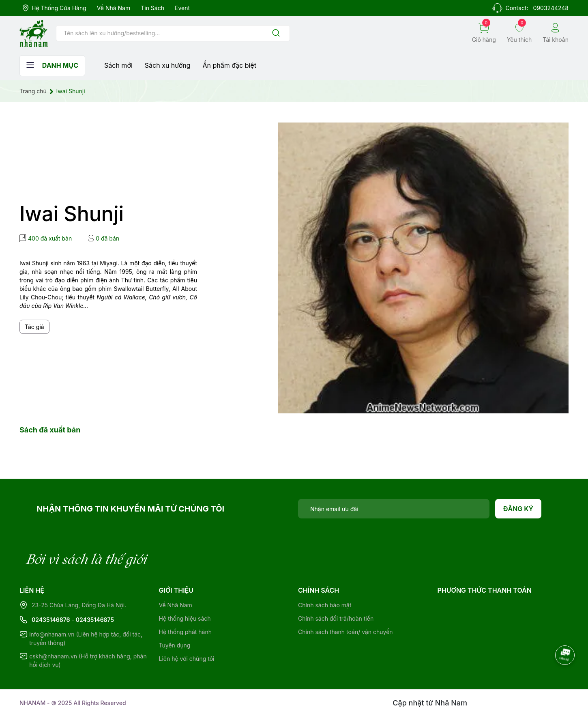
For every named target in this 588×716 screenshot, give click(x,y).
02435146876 (51, 620)
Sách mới (118, 65)
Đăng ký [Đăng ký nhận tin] (518, 509)
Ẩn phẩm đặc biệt (230, 65)
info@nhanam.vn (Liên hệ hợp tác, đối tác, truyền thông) (86, 639)
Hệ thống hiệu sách (185, 618)
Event (182, 8)
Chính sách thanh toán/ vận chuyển (346, 632)
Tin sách (152, 8)
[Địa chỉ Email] (394, 509)
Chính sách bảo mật (325, 605)
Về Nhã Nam (114, 8)
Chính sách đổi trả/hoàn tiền (336, 618)
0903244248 (551, 8)
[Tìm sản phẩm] (173, 33)
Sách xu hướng (168, 65)
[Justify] (276, 33)
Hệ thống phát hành (185, 632)
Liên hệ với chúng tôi (187, 659)
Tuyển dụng (175, 645)
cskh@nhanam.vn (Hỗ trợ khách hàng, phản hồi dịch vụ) (88, 660)
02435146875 (95, 620)
